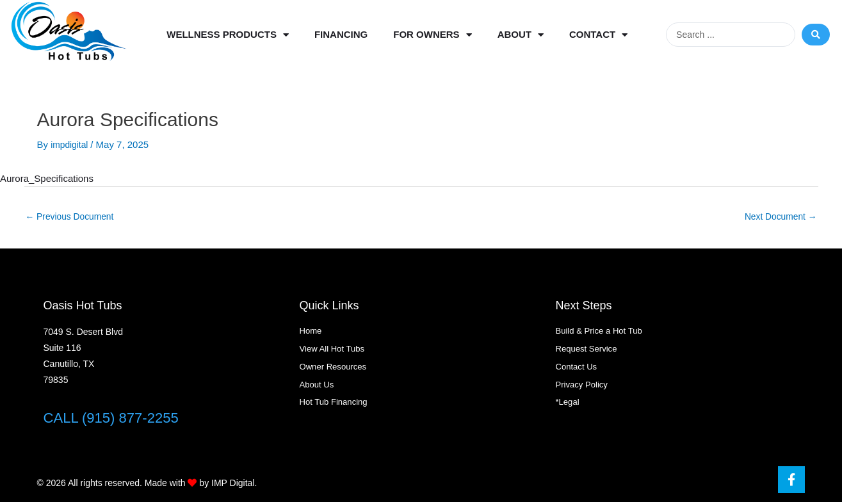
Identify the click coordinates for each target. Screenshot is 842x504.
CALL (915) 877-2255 (117, 419)
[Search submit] (816, 35)
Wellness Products (228, 35)
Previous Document (74, 217)
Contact (598, 35)
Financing (341, 34)
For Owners (432, 35)
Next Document (778, 217)
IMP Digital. (234, 485)
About (521, 35)
